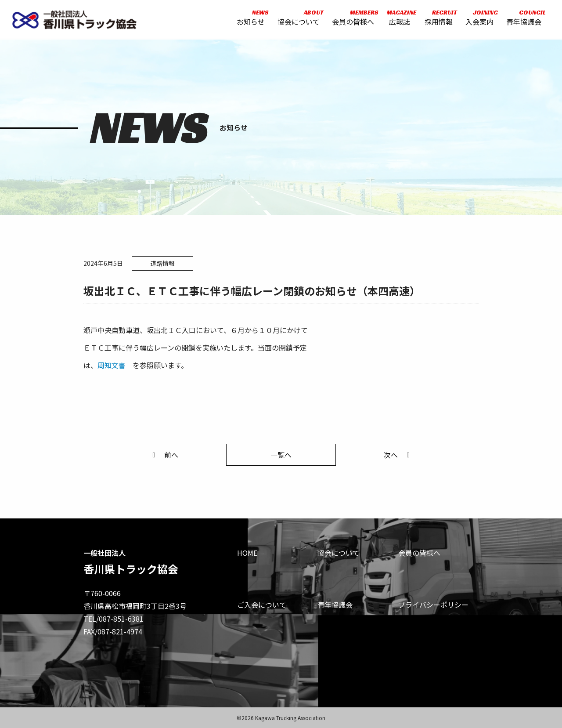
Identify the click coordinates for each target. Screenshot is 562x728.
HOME (247, 553)
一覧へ (281, 455)
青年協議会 (523, 19)
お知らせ (250, 19)
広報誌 (398, 19)
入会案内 (479, 19)
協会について (298, 19)
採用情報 (438, 19)
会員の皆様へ (353, 19)
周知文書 (112, 365)
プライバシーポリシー (433, 605)
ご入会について (262, 605)
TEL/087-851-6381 (113, 619)
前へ (164, 455)
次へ (398, 455)
